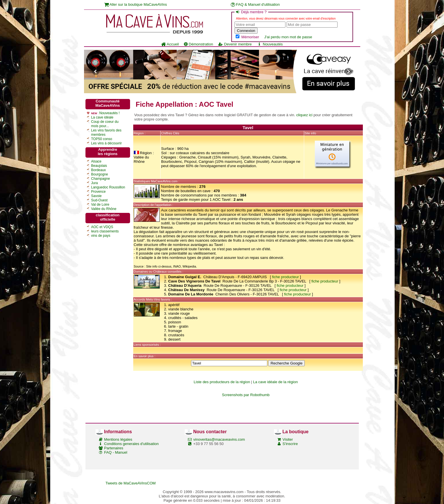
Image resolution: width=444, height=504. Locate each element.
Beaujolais (99, 166)
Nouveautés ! (109, 113)
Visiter (288, 439)
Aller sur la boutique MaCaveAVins (136, 4)
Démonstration (198, 44)
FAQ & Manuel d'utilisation (255, 4)
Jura (95, 183)
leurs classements (105, 231)
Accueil (170, 44)
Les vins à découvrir (107, 143)
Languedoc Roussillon (108, 187)
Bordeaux (99, 170)
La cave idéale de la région (276, 382)
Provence (99, 192)
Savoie (97, 196)
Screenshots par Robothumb (246, 395)
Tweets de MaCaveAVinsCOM (131, 483)
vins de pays (101, 236)
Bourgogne (100, 174)
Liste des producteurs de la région (222, 382)
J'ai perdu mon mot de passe (288, 37)
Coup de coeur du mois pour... (105, 124)
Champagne (101, 179)
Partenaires (114, 448)
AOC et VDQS (102, 227)
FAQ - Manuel (116, 452)
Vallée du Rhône (104, 209)
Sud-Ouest (99, 200)
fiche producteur (285, 277)
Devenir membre (235, 44)
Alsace (96, 161)
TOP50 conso (102, 139)
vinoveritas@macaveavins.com (219, 439)
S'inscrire (290, 444)
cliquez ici (304, 115)
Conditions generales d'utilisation (132, 444)
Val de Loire (100, 205)
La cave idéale (102, 117)
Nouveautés (270, 44)
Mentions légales (118, 439)
